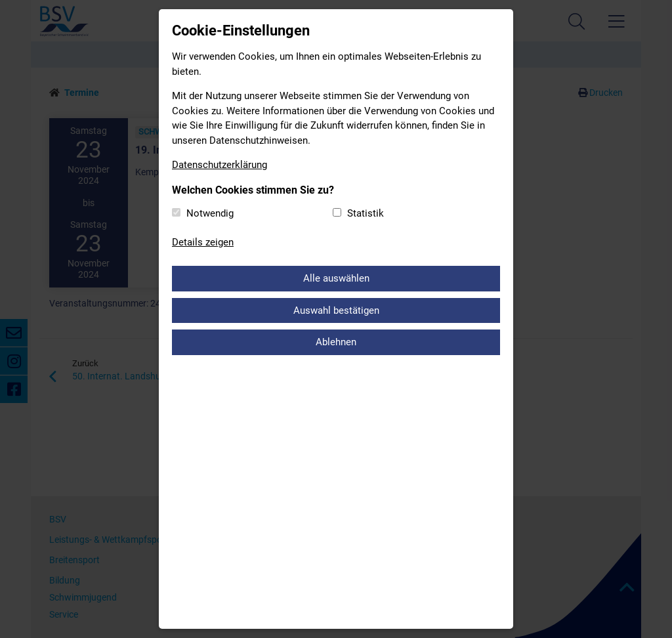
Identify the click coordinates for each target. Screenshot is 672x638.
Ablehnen (336, 342)
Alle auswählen (336, 278)
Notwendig (210, 213)
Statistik (366, 213)
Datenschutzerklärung (220, 165)
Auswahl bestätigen (336, 310)
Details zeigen (203, 242)
